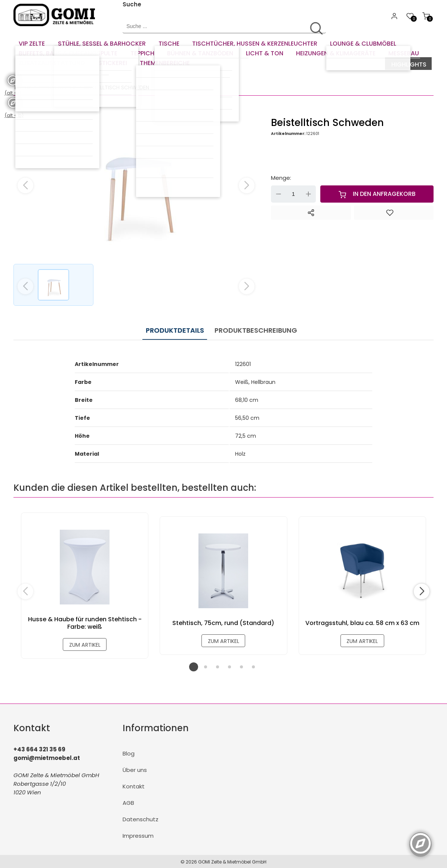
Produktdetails (175, 328)
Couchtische (58, 86)
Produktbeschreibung (252, 328)
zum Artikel (85, 643)
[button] (247, 184)
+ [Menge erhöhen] (308, 193)
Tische (22, 86)
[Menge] (293, 193)
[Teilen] (311, 212)
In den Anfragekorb (377, 193)
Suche (132, 4)
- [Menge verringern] (278, 193)
